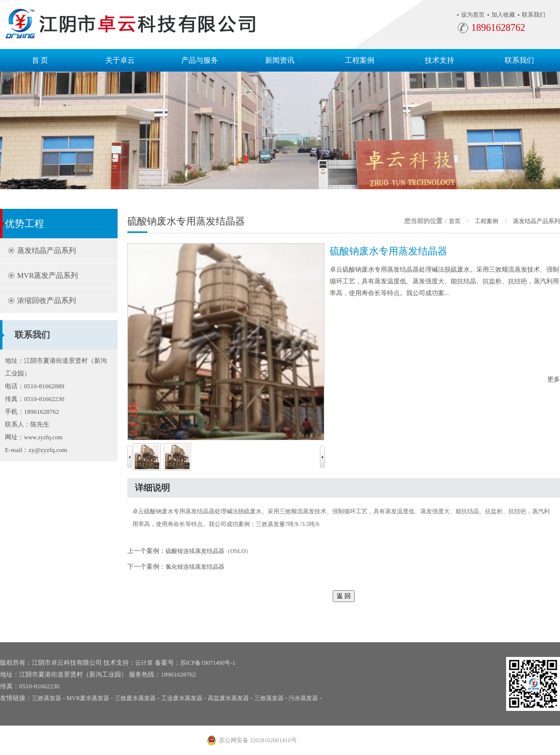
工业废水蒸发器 (182, 698)
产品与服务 (200, 60)
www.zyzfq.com (43, 437)
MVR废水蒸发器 (88, 698)
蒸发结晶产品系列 (47, 251)
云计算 (144, 663)
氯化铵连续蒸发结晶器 (195, 567)
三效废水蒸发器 (135, 698)
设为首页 (473, 15)
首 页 (40, 60)
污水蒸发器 (303, 698)
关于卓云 (120, 60)
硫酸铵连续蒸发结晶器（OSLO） (208, 551)
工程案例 (360, 60)
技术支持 (439, 60)
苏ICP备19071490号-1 (208, 663)
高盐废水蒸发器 (228, 698)
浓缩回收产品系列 (47, 301)
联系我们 (534, 15)
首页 (455, 221)
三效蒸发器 (47, 698)
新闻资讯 (280, 60)
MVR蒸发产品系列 (48, 276)
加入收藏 (503, 15)
